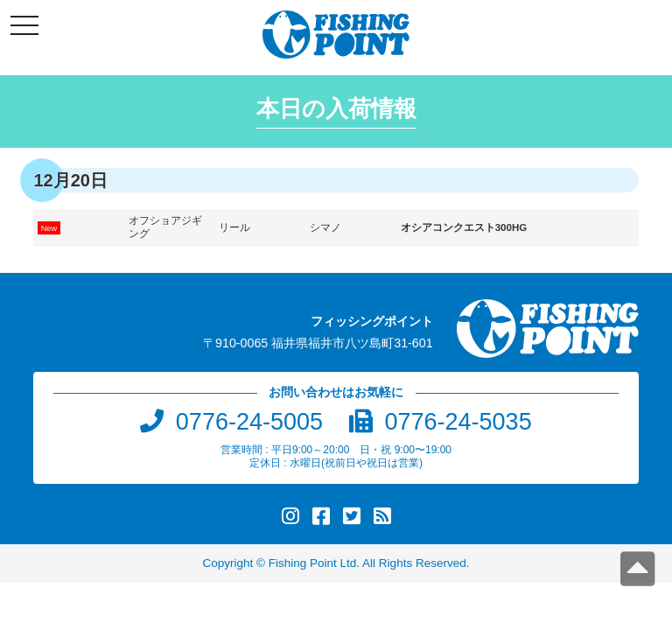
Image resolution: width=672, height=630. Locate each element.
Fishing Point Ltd (313, 563)
